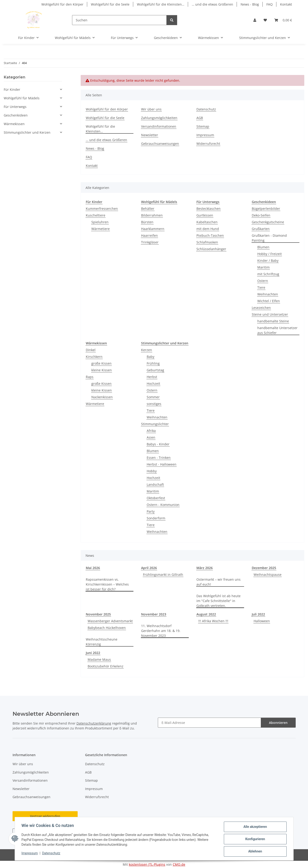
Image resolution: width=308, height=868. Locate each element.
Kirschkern (94, 357)
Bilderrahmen (152, 215)
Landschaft (155, 484)
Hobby (152, 471)
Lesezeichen (261, 308)
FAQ (270, 4)
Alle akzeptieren (254, 827)
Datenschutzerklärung (94, 723)
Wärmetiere (101, 229)
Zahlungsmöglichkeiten (159, 118)
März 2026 (205, 568)
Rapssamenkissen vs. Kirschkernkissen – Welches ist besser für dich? (107, 584)
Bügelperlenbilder (266, 209)
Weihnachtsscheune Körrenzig (102, 642)
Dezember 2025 (264, 568)
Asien (151, 437)
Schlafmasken (207, 242)
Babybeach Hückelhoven (107, 628)
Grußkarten (261, 229)
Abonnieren (278, 723)
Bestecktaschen (209, 209)
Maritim (263, 267)
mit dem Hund (208, 229)
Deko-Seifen (261, 215)
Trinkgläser (150, 242)
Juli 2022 (258, 614)
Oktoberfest (156, 498)
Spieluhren (100, 222)
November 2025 (98, 614)
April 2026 (149, 568)
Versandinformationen (159, 126)
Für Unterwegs (15, 107)
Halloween (262, 621)
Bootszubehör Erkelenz (106, 666)
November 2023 (154, 614)
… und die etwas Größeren (212, 4)
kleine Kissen (102, 370)
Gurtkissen (205, 215)
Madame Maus (99, 659)
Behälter (148, 209)
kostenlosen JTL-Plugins (147, 864)
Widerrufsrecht (208, 144)
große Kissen (101, 363)
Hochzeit (153, 384)
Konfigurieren (254, 839)
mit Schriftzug (268, 274)
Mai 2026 (93, 568)
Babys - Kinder (158, 444)
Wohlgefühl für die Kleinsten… (161, 4)
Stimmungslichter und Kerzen (27, 132)
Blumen (263, 247)
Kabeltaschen (207, 222)
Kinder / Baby (268, 261)
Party (151, 511)
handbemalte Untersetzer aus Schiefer (277, 330)
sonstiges (154, 404)
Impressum (30, 854)
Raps (90, 377)
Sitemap (203, 126)
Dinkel (91, 350)
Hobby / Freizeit (270, 254)
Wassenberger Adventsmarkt (110, 621)
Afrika (151, 431)
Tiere (261, 287)
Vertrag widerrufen (45, 816)
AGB (200, 118)
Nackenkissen (102, 397)
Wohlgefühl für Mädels (22, 98)
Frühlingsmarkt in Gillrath (163, 575)
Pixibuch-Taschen (210, 235)
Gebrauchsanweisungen (160, 144)
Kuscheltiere (96, 215)
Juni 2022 (93, 653)
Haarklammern (153, 229)
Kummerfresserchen (102, 209)
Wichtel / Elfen (269, 301)
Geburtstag (155, 370)
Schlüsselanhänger (211, 249)
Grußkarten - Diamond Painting (269, 238)
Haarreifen (149, 235)
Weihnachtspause (268, 575)
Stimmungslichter (155, 424)
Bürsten (147, 222)
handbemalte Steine (273, 321)
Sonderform (156, 518)
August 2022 (206, 614)
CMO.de (179, 864)
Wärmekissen (14, 124)
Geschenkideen (16, 115)
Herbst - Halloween (162, 464)
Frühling (153, 363)
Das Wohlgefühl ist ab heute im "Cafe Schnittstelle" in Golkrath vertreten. (219, 601)
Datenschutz (52, 854)
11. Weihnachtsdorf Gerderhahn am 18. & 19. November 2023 (161, 631)
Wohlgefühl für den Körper (62, 4)
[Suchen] (119, 20)
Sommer (153, 397)
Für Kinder (12, 89)
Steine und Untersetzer (270, 314)
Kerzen (147, 350)
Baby (151, 357)
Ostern (263, 281)
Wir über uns (151, 109)
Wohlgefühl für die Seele (110, 4)
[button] (255, 20)
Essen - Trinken (159, 458)
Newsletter (150, 135)
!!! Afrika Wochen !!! (213, 621)
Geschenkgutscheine (268, 222)
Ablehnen (254, 852)
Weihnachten (268, 294)
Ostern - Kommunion (163, 505)
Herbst (152, 377)
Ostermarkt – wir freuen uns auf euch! (219, 582)
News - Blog (250, 4)
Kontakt (286, 4)
